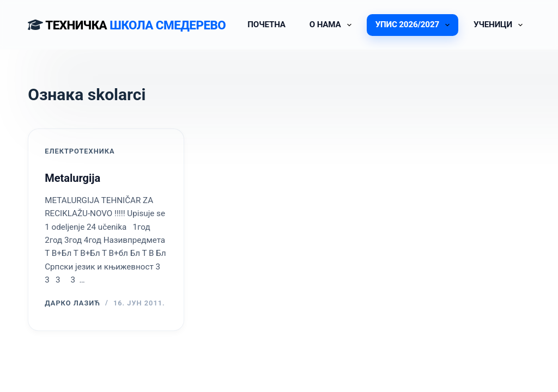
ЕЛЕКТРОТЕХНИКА (80, 151)
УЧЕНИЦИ (500, 25)
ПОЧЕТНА (266, 24)
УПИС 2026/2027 (415, 25)
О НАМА (333, 25)
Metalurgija (72, 178)
